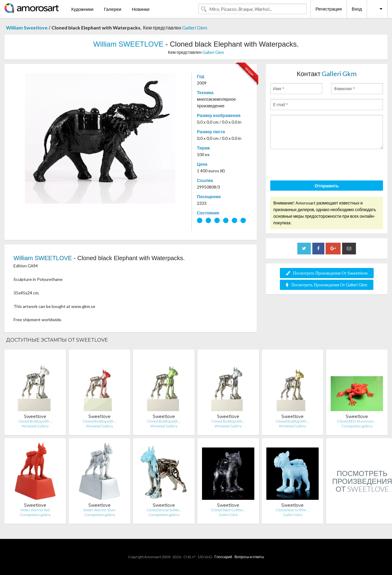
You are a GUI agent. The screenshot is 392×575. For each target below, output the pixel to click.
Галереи (113, 9)
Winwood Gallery (35, 426)
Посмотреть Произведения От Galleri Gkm (327, 285)
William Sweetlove (27, 28)
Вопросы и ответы (249, 557)
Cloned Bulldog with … (35, 421)
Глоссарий (223, 557)
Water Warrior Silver (100, 510)
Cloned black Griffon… (228, 510)
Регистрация (329, 9)
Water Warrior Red (35, 510)
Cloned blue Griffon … (292, 510)
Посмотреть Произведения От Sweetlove (327, 273)
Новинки (141, 9)
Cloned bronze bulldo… (164, 510)
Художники (82, 9)
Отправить (327, 186)
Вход (357, 9)
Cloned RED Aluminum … (357, 421)
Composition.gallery (357, 426)
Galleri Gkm (195, 28)
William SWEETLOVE (128, 44)
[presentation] (316, 166)
